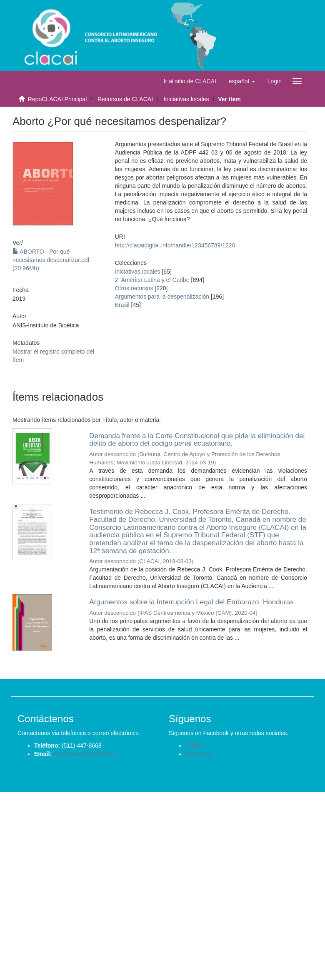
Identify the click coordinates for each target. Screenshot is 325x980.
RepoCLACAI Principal (57, 99)
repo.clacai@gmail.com (84, 754)
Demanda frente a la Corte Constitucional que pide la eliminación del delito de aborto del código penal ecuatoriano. (197, 440)
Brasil (122, 305)
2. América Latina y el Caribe (152, 280)
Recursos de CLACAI (125, 99)
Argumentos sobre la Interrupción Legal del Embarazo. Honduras (191, 602)
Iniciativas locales (186, 99)
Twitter (194, 746)
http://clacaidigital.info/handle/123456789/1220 (175, 245)
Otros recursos (134, 288)
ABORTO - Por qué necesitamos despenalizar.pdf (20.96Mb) (51, 260)
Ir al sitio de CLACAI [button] (190, 81)
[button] (242, 81)
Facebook (198, 754)
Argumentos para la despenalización (162, 297)
